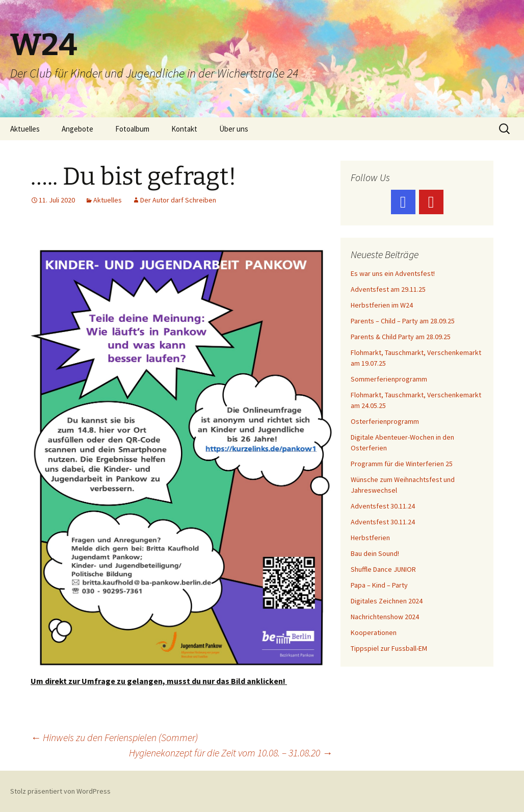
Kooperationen (374, 632)
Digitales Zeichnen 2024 (387, 601)
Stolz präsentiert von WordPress (60, 791)
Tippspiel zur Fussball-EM (389, 648)
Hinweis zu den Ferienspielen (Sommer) (114, 737)
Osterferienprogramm (385, 421)
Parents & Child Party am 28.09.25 (401, 337)
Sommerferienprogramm (389, 379)
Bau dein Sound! (375, 553)
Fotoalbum (132, 129)
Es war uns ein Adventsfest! (393, 273)
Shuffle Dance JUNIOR (383, 569)
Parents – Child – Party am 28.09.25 (403, 321)
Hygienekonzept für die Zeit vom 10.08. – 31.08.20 (231, 753)
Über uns (234, 129)
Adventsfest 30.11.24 (383, 506)
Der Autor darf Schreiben (178, 200)
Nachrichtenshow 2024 (385, 617)
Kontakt (184, 129)
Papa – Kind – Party (379, 585)
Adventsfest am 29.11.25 (388, 289)
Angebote (77, 129)
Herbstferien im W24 (382, 305)
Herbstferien (370, 538)
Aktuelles (25, 129)
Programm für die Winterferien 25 (402, 464)
